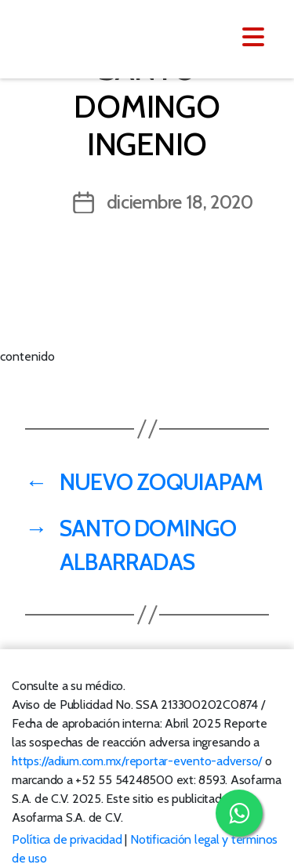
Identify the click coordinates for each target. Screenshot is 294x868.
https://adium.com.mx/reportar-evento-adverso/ (137, 761)
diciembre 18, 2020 (180, 202)
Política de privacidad (67, 839)
